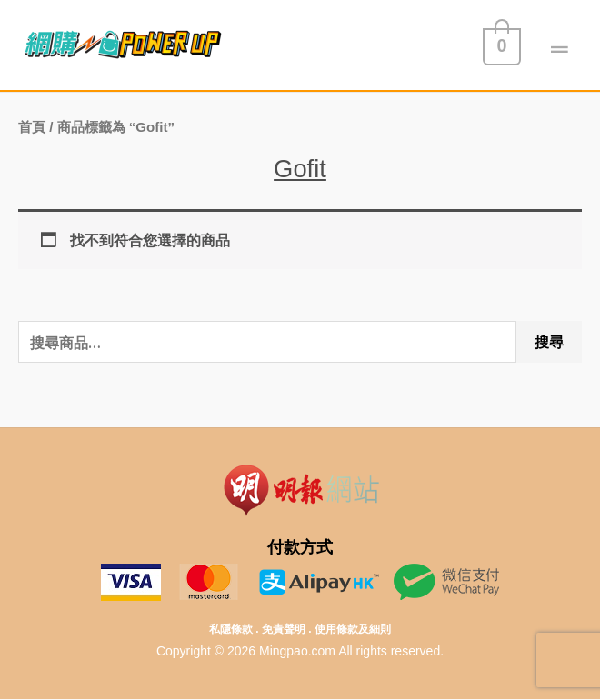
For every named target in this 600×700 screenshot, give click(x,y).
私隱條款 (231, 629)
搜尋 (549, 342)
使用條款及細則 (353, 629)
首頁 (32, 127)
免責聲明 (284, 629)
